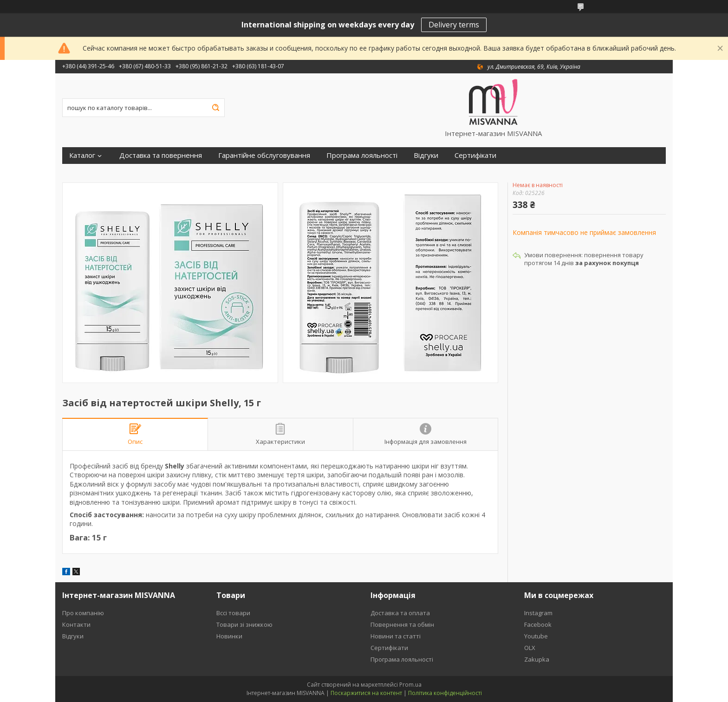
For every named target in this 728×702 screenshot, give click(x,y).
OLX (530, 648)
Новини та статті (396, 636)
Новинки (229, 636)
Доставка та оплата (400, 613)
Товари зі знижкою (244, 624)
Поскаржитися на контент (366, 693)
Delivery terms (454, 25)
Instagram (538, 613)
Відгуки (426, 155)
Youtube (536, 636)
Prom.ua (410, 685)
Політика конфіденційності (445, 693)
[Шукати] (215, 108)
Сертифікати (475, 155)
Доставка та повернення (161, 155)
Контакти (76, 624)
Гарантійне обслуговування (264, 155)
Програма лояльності (362, 155)
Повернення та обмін (402, 624)
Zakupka (537, 659)
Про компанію (83, 613)
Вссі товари (233, 613)
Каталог (82, 155)
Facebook (538, 624)
